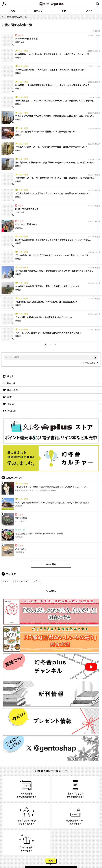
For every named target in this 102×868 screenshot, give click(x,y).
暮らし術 (11, 383)
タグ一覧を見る (88, 363)
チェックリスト (23, 581)
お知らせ (12, 411)
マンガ (11, 404)
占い (38, 581)
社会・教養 (12, 390)
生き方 (11, 376)
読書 (9, 397)
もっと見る (51, 564)
